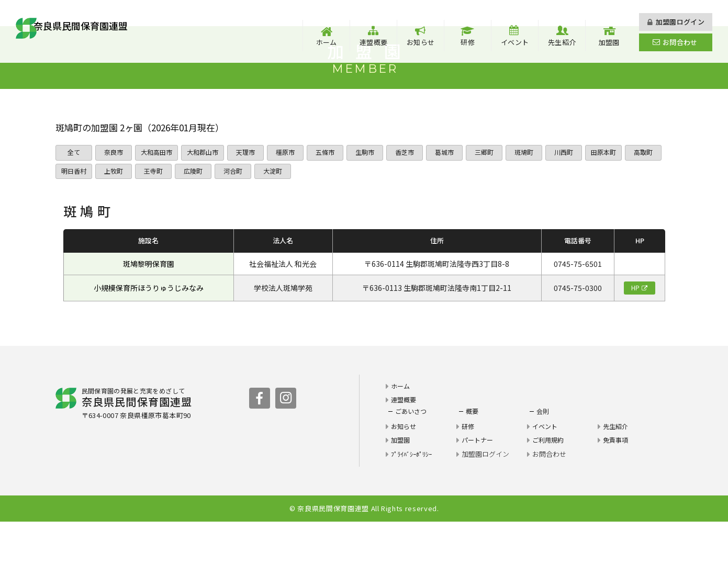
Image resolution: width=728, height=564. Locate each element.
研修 (468, 42)
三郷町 (493, 190)
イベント (515, 42)
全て (74, 190)
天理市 (255, 190)
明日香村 (116, 212)
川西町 (573, 190)
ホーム (327, 42)
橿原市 (294, 190)
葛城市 (453, 190)
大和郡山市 (210, 190)
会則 (543, 453)
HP (635, 329)
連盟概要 (373, 42)
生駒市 (374, 190)
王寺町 (197, 212)
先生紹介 (562, 42)
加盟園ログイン (680, 22)
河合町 (277, 212)
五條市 (334, 190)
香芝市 (414, 190)
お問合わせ (680, 42)
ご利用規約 (549, 482)
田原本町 (615, 190)
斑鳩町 (533, 190)
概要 (473, 453)
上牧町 (157, 212)
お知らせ (421, 42)
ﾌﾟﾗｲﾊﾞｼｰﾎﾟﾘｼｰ (415, 496)
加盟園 (609, 42)
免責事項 (617, 482)
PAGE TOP (686, 553)
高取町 (74, 212)
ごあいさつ (412, 453)
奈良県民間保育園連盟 (104, 31)
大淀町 (316, 212)
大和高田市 (159, 190)
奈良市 (113, 190)
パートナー (479, 482)
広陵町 (237, 212)
